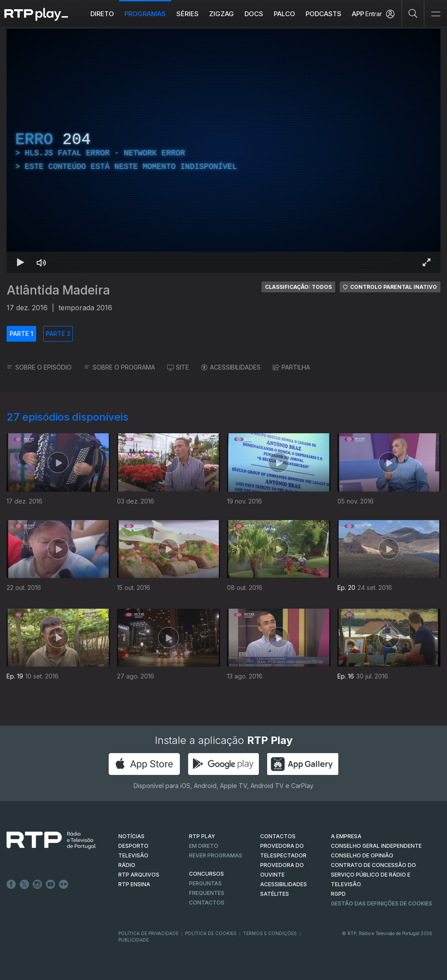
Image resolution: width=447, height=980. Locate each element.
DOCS (254, 14)
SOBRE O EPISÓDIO (39, 367)
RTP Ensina (134, 884)
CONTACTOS (278, 836)
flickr (64, 884)
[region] (223, 151)
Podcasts (323, 14)
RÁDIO (127, 865)
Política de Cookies (211, 933)
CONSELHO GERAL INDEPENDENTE (376, 846)
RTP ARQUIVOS (139, 875)
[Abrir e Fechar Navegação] (436, 14)
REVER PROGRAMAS (216, 855)
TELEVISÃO (133, 855)
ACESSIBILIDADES (231, 367)
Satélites (275, 894)
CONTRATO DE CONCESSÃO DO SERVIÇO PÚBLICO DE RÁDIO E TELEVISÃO (373, 875)
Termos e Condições (270, 933)
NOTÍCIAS (131, 836)
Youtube (51, 884)
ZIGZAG (222, 14)
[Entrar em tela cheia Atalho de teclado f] (426, 262)
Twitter (24, 884)
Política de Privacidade (148, 933)
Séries (187, 14)
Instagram (38, 884)
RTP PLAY (202, 836)
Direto (102, 14)
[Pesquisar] (413, 13)
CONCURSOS (206, 874)
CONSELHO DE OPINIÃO (362, 855)
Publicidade (134, 940)
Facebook (11, 884)
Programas (145, 14)
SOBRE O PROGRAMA (119, 367)
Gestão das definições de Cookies (382, 903)
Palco (284, 14)
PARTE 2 (58, 334)
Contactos (207, 903)
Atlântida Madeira (58, 290)
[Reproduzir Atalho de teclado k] (21, 262)
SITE (178, 367)
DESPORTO (133, 846)
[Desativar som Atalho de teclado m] (41, 262)
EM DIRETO (204, 846)
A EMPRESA (346, 836)
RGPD (338, 894)
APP (358, 14)
